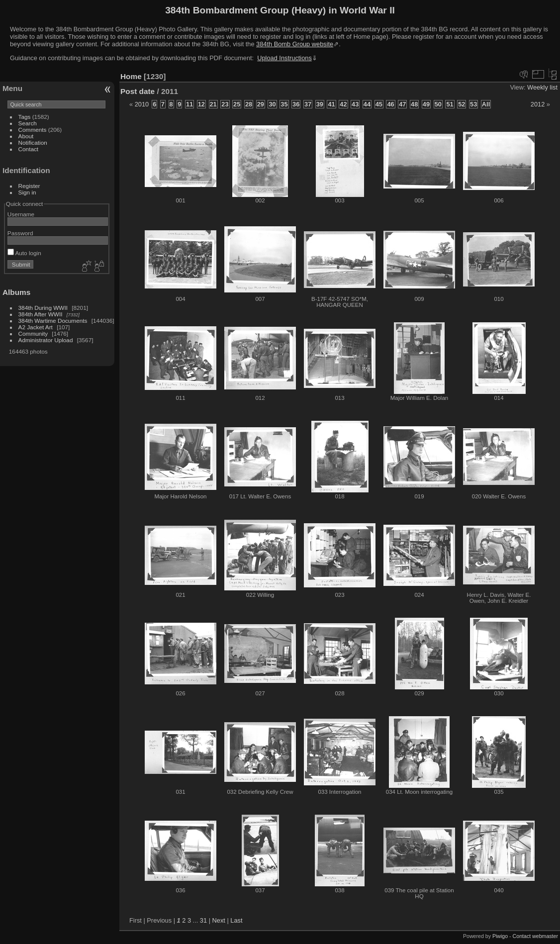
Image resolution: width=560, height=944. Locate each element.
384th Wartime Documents (53, 321)
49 (426, 104)
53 (473, 104)
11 (189, 104)
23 (225, 104)
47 (402, 104)
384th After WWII (41, 314)
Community (33, 333)
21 (213, 104)
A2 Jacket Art (36, 327)
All (486, 104)
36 (296, 104)
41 (331, 104)
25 (237, 104)
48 (414, 104)
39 (320, 104)
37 (308, 104)
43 (355, 104)
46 (390, 104)
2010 (142, 104)
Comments (33, 130)
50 (438, 104)
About (26, 136)
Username (21, 214)
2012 (538, 104)
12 (201, 104)
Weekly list (542, 87)
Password (20, 233)
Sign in (27, 192)
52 (462, 104)
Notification (33, 142)
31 (203, 920)
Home (131, 76)
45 (379, 104)
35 (284, 104)
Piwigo (500, 936)
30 (272, 104)
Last (236, 920)
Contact (29, 149)
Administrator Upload (46, 340)
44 (367, 104)
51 (450, 104)
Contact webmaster (535, 936)
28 (249, 104)
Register (29, 186)
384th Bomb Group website (295, 44)
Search (28, 123)
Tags (25, 117)
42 (343, 104)
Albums (16, 292)
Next (219, 920)
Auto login (24, 253)
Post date (138, 91)
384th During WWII (43, 308)
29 (261, 104)
